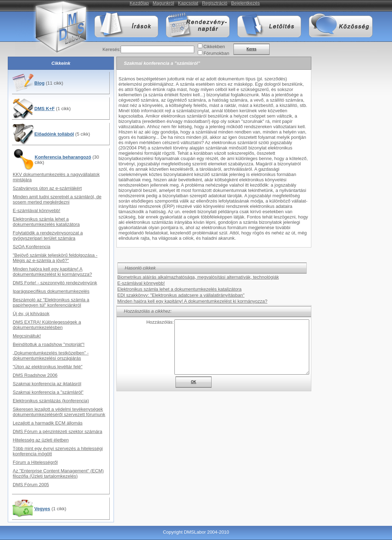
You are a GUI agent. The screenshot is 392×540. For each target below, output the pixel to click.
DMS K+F (44, 109)
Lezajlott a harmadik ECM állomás (48, 423)
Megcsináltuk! (27, 336)
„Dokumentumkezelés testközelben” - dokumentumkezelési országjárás (51, 356)
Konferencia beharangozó (63, 157)
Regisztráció (215, 3)
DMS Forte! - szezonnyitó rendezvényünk (55, 283)
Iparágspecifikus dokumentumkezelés (51, 291)
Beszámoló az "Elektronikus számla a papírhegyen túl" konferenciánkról (51, 302)
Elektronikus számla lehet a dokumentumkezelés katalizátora (46, 222)
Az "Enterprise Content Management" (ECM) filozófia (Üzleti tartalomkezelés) (58, 473)
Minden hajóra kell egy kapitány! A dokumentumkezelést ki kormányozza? (52, 272)
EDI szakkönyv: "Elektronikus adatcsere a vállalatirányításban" (181, 295)
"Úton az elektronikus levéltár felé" (48, 367)
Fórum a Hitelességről (35, 462)
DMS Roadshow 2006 (35, 375)
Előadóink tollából (54, 134)
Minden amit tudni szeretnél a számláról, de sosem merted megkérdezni (57, 199)
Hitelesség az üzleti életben (41, 440)
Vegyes (42, 509)
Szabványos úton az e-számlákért (47, 188)
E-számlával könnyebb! (36, 211)
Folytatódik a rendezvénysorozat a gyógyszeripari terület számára (48, 235)
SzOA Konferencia (31, 247)
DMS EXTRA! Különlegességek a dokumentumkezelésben (47, 325)
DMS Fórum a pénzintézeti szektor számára (57, 431)
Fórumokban (216, 53)
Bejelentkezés (245, 3)
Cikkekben (214, 47)
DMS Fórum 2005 (31, 485)
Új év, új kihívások (31, 314)
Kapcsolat (188, 3)
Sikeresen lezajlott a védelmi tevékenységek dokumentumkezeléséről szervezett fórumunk (59, 412)
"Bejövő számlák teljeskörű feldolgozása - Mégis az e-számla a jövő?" (55, 258)
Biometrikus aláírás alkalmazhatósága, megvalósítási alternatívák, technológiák (198, 277)
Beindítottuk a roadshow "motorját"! (49, 344)
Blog (39, 83)
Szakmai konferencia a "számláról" (48, 392)
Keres (252, 49)
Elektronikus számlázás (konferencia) (51, 401)
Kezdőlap (139, 3)
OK (194, 382)
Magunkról (164, 3)
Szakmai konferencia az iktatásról (47, 384)
